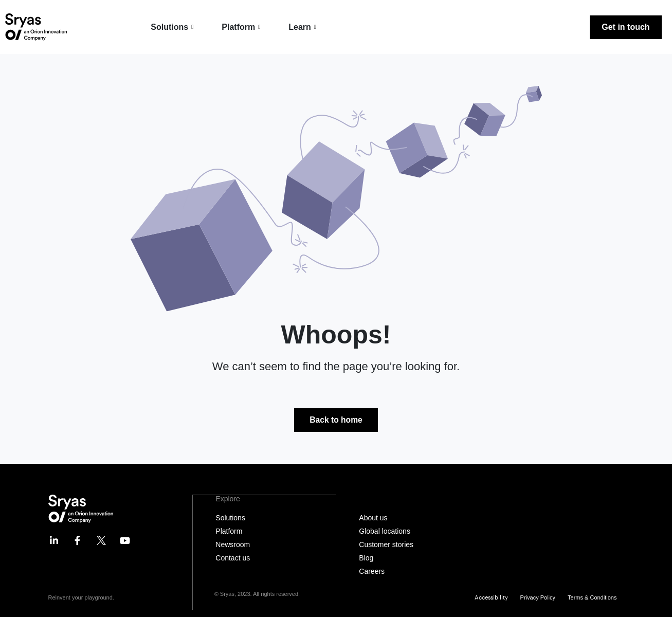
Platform (242, 27)
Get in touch (625, 27)
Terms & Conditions (592, 598)
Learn (304, 27)
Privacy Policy (538, 598)
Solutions (173, 27)
